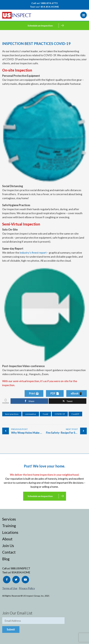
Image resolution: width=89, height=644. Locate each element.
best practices (12, 414)
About (7, 539)
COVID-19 (60, 414)
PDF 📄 (55, 393)
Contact (9, 552)
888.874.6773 (49, 3)
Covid (45, 414)
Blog (6, 559)
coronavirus (31, 414)
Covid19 (75, 414)
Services (9, 519)
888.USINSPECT (21, 568)
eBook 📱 (77, 393)
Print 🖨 (34, 393)
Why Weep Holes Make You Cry (28, 431)
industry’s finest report (33, 253)
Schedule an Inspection (40, 26)
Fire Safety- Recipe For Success (65, 431)
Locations (10, 532)
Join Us (8, 546)
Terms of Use (10, 588)
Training (9, 526)
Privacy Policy (27, 588)
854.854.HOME (50, 7)
